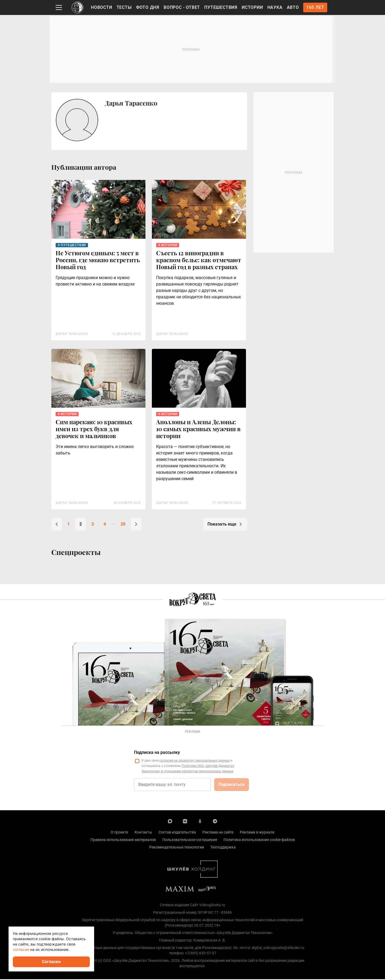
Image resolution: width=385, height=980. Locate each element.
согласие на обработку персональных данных (195, 761)
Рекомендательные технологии (177, 848)
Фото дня (148, 7)
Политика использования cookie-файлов (259, 840)
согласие (21, 949)
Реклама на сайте (218, 833)
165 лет (315, 7)
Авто (293, 7)
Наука (275, 7)
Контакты (143, 833)
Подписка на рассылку (157, 753)
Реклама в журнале (257, 833)
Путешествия (221, 7)
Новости (102, 7)
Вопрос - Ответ (182, 7)
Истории (252, 7)
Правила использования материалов (123, 840)
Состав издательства (177, 833)
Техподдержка (223, 848)
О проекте (119, 833)
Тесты (124, 7)
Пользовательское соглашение (190, 840)
